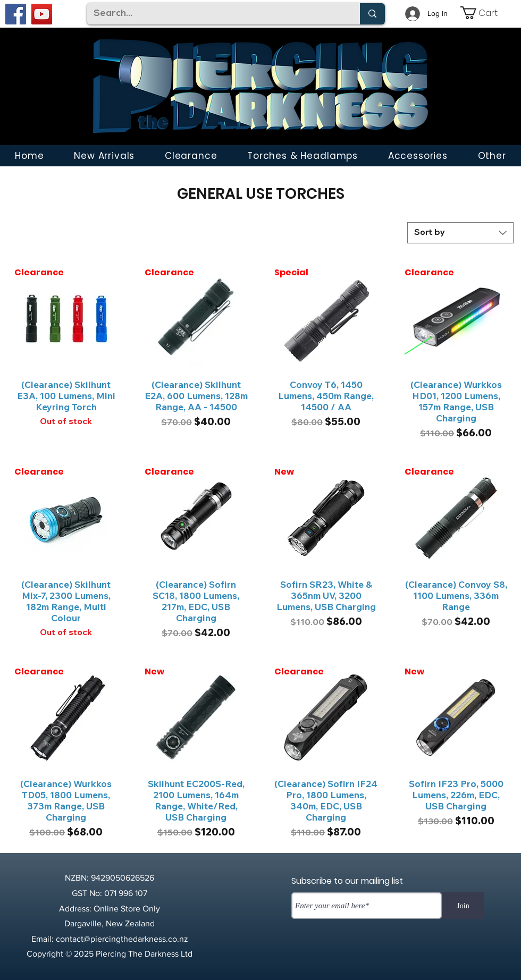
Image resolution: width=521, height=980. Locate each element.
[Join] (463, 906)
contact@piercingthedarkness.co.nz (122, 939)
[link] (486, 13)
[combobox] (460, 233)
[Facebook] (16, 14)
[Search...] (216, 14)
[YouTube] (42, 14)
